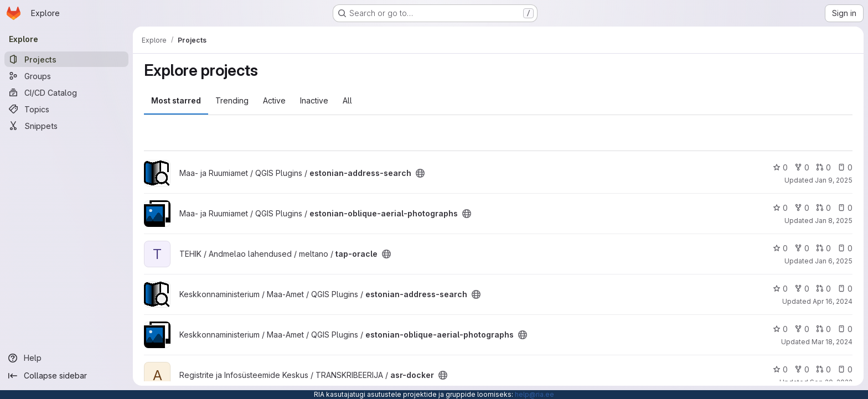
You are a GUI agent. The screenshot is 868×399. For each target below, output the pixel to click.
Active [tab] (274, 100)
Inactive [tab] (314, 100)
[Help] (66, 358)
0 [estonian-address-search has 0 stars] (780, 167)
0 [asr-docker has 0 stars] (780, 369)
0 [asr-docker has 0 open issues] (845, 369)
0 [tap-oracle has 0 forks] (802, 248)
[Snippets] (66, 126)
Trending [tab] (232, 100)
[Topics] (66, 109)
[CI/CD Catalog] (66, 92)
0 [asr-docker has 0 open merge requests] (823, 369)
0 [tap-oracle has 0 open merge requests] (823, 248)
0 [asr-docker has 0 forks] (802, 369)
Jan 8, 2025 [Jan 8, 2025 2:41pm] (834, 221)
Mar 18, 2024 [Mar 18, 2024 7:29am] (832, 342)
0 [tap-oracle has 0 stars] (780, 248)
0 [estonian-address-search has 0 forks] (802, 167)
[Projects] (66, 59)
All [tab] (347, 100)
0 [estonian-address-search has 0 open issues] (845, 167)
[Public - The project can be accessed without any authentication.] (420, 173)
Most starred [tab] (176, 100)
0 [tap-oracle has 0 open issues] (845, 248)
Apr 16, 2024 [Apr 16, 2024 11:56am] (833, 301)
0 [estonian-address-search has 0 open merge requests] (823, 167)
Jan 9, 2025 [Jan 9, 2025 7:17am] (834, 180)
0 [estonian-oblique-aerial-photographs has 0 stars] (780, 208)
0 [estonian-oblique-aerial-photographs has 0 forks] (802, 208)
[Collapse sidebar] (66, 376)
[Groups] (66, 76)
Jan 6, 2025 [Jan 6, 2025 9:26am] (834, 261)
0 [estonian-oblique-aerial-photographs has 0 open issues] (845, 208)
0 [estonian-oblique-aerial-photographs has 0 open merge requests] (823, 208)
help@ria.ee (534, 394)
